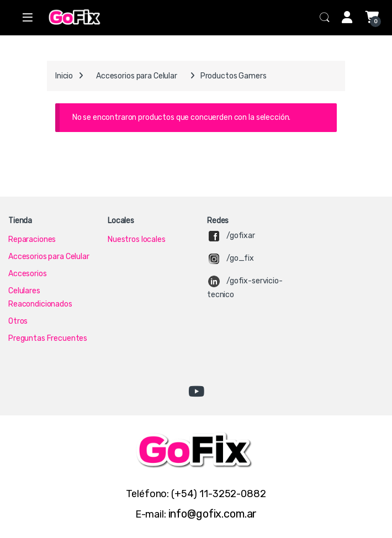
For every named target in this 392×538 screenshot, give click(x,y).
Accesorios (28, 274)
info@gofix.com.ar (213, 514)
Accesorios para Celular (137, 76)
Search (325, 18)
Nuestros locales (137, 239)
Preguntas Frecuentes (48, 338)
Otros (18, 321)
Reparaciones (32, 239)
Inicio (64, 76)
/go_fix (240, 258)
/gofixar (241, 236)
